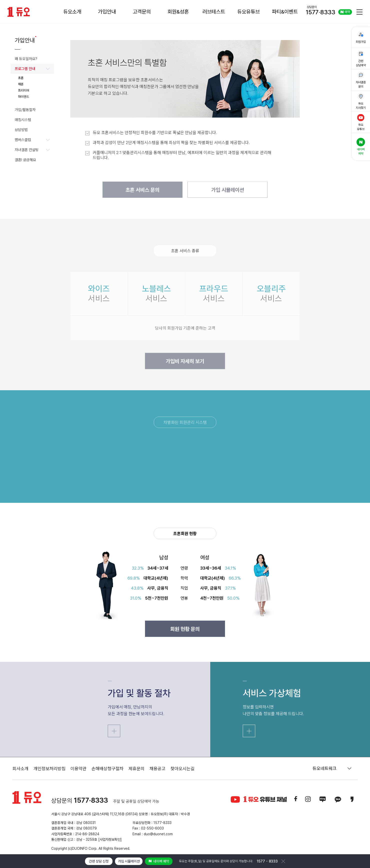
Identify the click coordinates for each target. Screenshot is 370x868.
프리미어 (23, 90)
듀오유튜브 (248, 12)
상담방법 (21, 130)
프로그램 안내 (32, 69)
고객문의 (142, 12)
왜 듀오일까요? (26, 59)
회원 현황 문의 (185, 629)
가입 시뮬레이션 (129, 861)
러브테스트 (214, 12)
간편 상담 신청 (99, 861)
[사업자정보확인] (110, 839)
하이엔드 (23, 97)
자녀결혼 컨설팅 (32, 150)
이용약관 (78, 769)
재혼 (21, 84)
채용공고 (157, 769)
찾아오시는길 (182, 769)
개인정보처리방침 (49, 769)
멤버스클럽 (32, 140)
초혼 (21, 78)
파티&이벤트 (285, 12)
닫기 (283, 861)
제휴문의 (136, 769)
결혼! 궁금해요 (25, 160)
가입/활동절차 (25, 110)
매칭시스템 (23, 120)
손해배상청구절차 (107, 769)
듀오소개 (72, 12)
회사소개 (20, 769)
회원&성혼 (178, 12)
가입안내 (107, 12)
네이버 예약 (159, 861)
